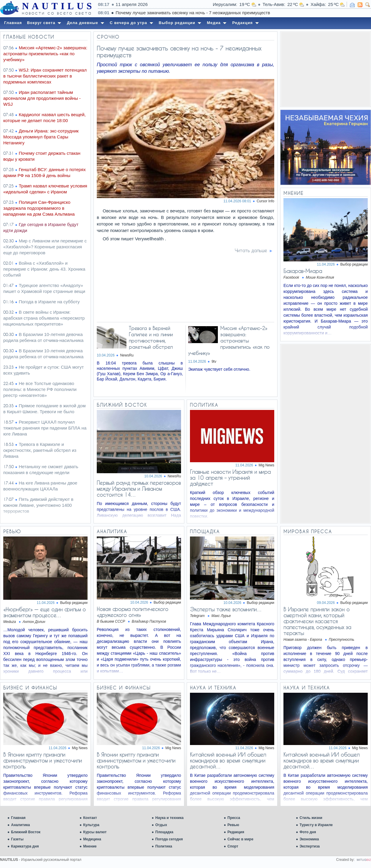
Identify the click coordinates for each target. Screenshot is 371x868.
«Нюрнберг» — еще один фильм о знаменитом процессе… (45, 612)
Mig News (266, 465)
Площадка (164, 832)
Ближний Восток (26, 832)
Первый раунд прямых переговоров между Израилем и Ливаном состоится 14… (139, 489)
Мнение (90, 846)
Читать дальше (251, 250)
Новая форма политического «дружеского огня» (133, 612)
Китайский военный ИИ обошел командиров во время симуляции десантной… (228, 760)
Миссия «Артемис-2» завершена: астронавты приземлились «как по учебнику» (229, 341)
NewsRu (127, 355)
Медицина (92, 839)
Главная (18, 818)
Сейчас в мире (240, 839)
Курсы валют (95, 832)
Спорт (233, 846)
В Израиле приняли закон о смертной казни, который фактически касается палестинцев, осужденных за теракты (317, 621)
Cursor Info (265, 201)
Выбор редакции (354, 264)
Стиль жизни (311, 818)
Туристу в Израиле (316, 825)
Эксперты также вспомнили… (226, 609)
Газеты (17, 839)
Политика (164, 846)
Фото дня (308, 832)
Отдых (161, 825)
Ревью (233, 825)
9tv (214, 362)
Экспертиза (310, 846)
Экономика (309, 839)
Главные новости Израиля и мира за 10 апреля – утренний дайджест (230, 478)
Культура (91, 825)
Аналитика (20, 825)
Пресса (234, 818)
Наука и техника (169, 818)
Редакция (236, 832)
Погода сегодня (169, 839)
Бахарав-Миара (303, 271)
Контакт (90, 818)
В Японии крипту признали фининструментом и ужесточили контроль (43, 760)
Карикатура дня (25, 846)
